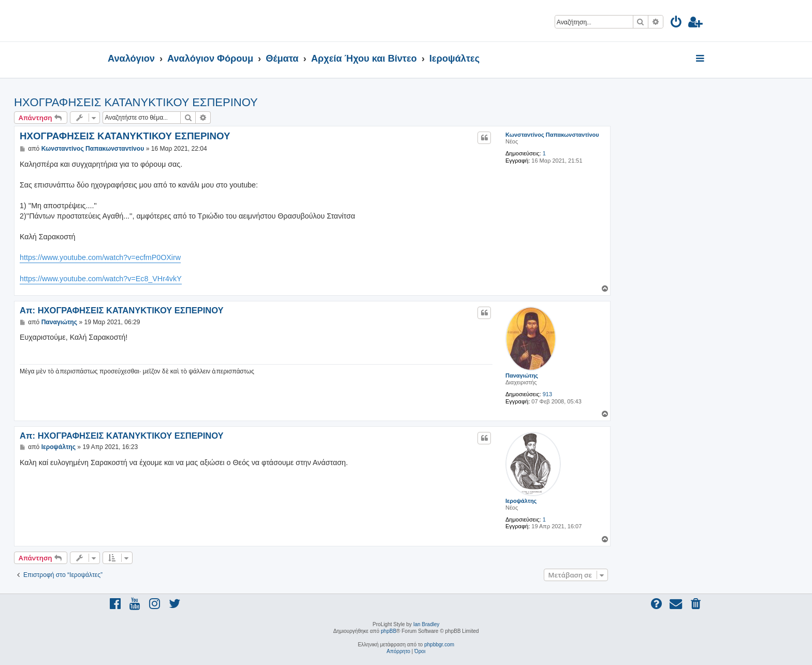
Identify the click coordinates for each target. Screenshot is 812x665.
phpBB (388, 631)
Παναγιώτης (522, 375)
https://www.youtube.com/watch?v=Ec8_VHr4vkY (101, 279)
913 (547, 394)
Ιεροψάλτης (521, 501)
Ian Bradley (426, 624)
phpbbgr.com (439, 645)
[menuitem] (677, 24)
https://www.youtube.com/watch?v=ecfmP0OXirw (100, 257)
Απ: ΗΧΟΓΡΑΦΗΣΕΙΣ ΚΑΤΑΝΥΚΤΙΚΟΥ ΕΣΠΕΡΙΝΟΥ (122, 310)
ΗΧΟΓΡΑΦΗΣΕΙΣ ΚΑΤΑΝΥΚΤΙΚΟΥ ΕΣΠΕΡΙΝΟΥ (136, 102)
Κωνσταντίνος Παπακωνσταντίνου (552, 135)
